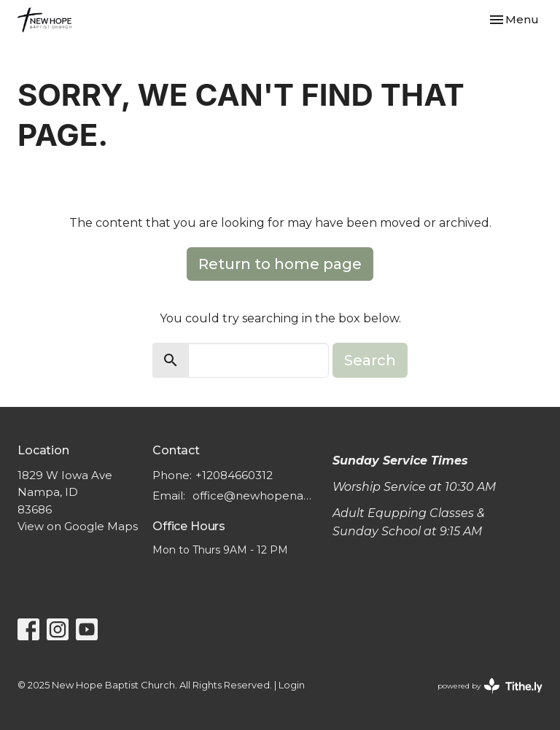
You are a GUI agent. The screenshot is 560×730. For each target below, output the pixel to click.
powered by (490, 686)
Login (292, 685)
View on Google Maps (78, 526)
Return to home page (280, 264)
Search (370, 360)
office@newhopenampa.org (255, 496)
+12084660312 (234, 475)
